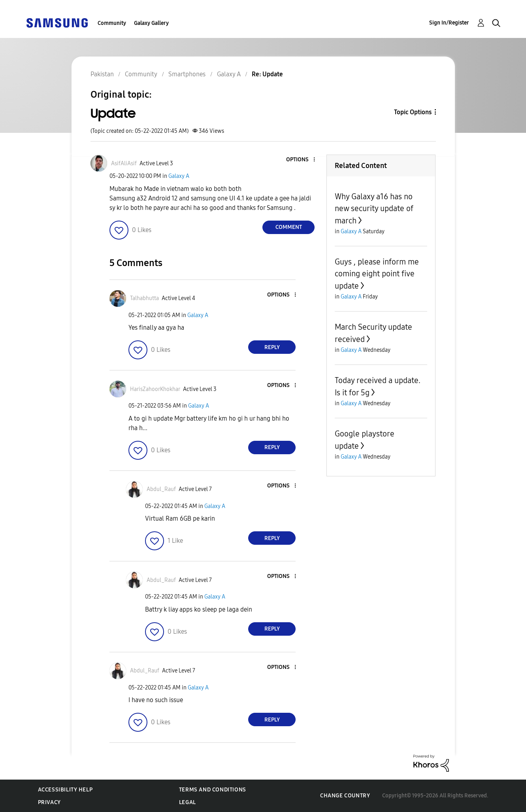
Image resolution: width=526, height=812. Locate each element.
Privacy (49, 802)
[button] (301, 160)
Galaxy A (179, 176)
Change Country (345, 796)
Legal (188, 802)
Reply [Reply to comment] (272, 347)
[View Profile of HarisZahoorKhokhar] (155, 389)
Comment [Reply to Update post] (289, 227)
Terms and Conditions (213, 790)
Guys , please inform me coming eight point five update (377, 274)
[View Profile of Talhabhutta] (144, 298)
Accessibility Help (65, 790)
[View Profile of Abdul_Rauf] (161, 489)
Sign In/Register (449, 23)
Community (112, 23)
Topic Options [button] (413, 112)
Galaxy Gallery (151, 23)
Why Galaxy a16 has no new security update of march (374, 209)
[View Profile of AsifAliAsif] (124, 163)
